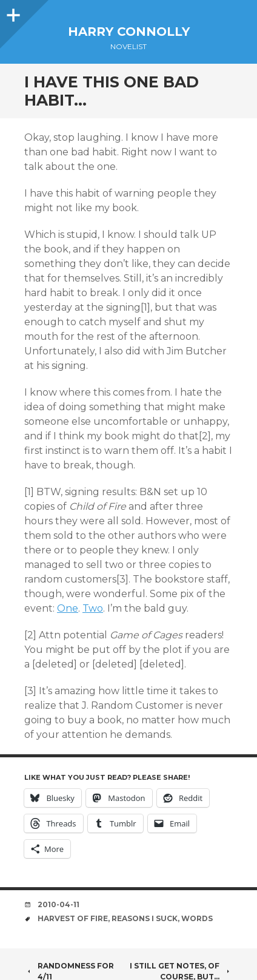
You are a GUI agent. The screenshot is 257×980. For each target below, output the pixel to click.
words (197, 918)
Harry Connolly (129, 32)
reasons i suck (145, 918)
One (68, 608)
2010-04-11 (58, 904)
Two (93, 608)
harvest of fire (73, 918)
